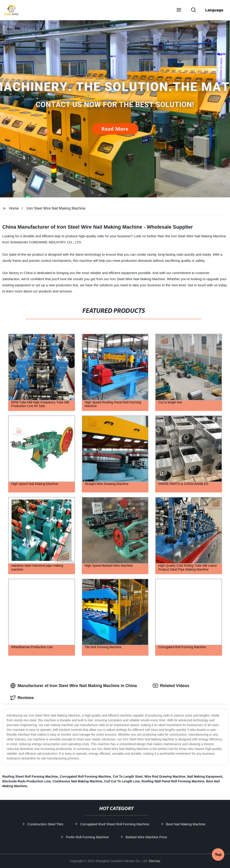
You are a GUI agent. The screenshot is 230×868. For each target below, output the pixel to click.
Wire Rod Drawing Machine (165, 777)
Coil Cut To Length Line (122, 781)
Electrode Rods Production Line (26, 781)
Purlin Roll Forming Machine (88, 837)
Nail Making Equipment (205, 777)
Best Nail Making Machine (187, 824)
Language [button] (214, 10)
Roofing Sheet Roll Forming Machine (30, 777)
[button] (179, 10)
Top (218, 855)
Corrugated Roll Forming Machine (85, 777)
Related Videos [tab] (171, 686)
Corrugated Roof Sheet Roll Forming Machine (116, 824)
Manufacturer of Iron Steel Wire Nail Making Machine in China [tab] (74, 686)
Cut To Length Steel (128, 777)
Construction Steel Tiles (46, 824)
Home (14, 208)
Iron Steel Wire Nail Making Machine (56, 208)
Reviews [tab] (22, 698)
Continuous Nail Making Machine (77, 781)
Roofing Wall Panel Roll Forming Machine (173, 781)
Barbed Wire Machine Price (147, 837)
